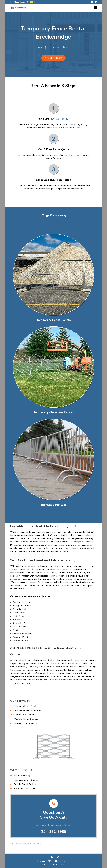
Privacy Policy (46, 864)
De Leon (27, 843)
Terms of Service (60, 864)
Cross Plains (16, 843)
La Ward (37, 843)
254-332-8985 (32, 2)
